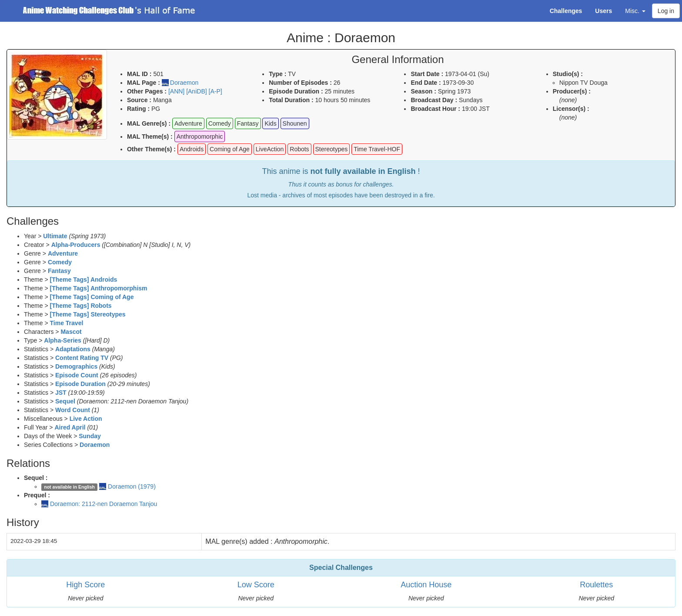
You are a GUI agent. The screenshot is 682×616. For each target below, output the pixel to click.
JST (61, 393)
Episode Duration (80, 384)
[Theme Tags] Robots (81, 306)
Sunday (90, 436)
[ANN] (176, 91)
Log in (666, 11)
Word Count (73, 410)
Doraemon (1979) (132, 486)
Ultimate (55, 236)
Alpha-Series (63, 340)
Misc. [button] (635, 11)
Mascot (71, 332)
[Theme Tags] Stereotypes (88, 314)
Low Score (256, 585)
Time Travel (67, 323)
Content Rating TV (82, 358)
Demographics (76, 366)
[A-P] (216, 91)
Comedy (60, 262)
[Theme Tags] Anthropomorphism (99, 288)
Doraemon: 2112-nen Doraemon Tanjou (104, 504)
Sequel (65, 401)
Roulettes (596, 585)
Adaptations (73, 349)
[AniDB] (196, 91)
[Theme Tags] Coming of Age (92, 297)
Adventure (63, 253)
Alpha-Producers (76, 245)
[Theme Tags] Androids (84, 280)
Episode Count (77, 375)
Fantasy (59, 271)
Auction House (426, 585)
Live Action (86, 419)
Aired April (70, 427)
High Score (85, 585)
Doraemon (184, 83)
